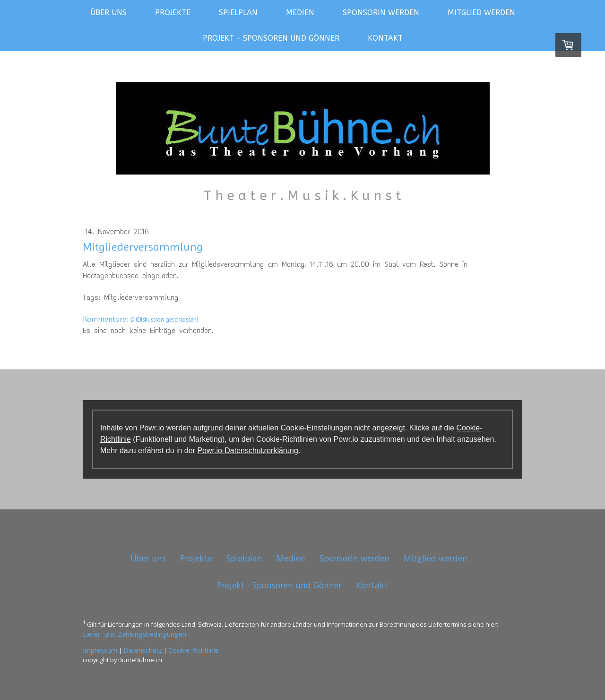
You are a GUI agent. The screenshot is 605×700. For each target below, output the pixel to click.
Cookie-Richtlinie (194, 650)
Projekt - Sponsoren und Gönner (271, 38)
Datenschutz (143, 650)
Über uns (108, 13)
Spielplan (238, 13)
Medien (300, 13)
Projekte (173, 13)
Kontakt (385, 38)
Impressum (100, 650)
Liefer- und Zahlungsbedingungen (134, 634)
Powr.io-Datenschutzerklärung (247, 451)
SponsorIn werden (381, 13)
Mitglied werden (481, 13)
